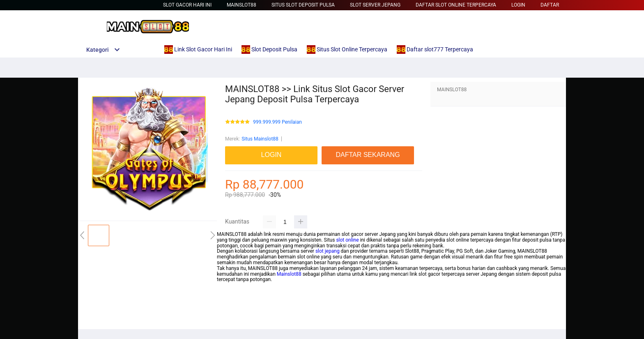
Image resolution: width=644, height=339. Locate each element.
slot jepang (328, 251)
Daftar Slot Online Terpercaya (456, 5)
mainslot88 (229, 291)
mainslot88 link (234, 285)
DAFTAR (550, 5)
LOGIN (518, 5)
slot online (347, 240)
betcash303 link (234, 314)
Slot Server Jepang (375, 5)
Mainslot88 (241, 5)
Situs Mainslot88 (260, 139)
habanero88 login (236, 302)
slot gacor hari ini (187, 5)
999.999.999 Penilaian (277, 122)
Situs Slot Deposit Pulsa (303, 5)
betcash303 (230, 297)
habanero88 (230, 319)
